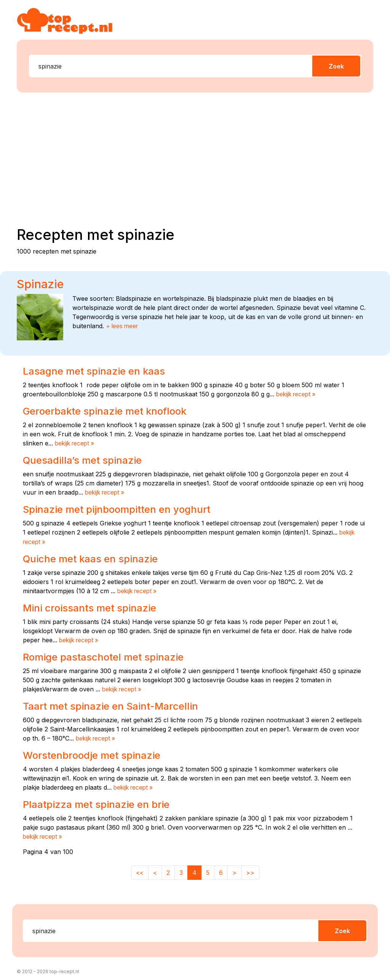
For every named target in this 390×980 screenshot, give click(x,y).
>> (250, 870)
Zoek (336, 66)
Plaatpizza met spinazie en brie (99, 801)
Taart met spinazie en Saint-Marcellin (114, 704)
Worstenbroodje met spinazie (95, 753)
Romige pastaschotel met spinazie (106, 655)
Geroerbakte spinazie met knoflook (108, 411)
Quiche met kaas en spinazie (93, 557)
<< (140, 870)
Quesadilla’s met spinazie (85, 460)
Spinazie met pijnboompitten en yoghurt (121, 508)
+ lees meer (123, 326)
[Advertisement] (200, 158)
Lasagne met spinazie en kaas (96, 371)
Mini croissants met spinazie (93, 606)
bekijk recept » (297, 394)
